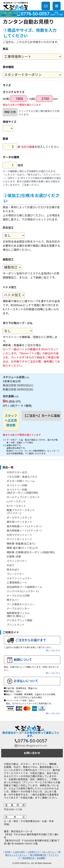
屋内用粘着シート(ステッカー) (24, 531)
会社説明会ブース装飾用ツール (24, 587)
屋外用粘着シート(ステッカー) (24, 526)
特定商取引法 (28, 858)
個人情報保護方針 (38, 855)
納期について (20, 660)
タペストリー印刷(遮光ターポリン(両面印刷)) (22, 491)
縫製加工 (8, 260)
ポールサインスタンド (19, 518)
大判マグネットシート (19, 535)
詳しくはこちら (53, 651)
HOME (8, 852)
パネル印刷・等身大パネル (22, 477)
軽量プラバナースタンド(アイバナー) (21, 512)
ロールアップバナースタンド (23, 497)
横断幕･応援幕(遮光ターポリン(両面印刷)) (31, 552)
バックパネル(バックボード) (23, 591)
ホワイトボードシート (19, 539)
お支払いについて (23, 681)
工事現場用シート (17, 583)
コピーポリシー (49, 852)
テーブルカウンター (18, 609)
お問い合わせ (32, 753)
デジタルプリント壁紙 (19, 620)
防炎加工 (8, 228)
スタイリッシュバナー (19, 578)
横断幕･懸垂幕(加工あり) (21, 544)
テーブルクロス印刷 (18, 596)
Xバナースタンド (16, 506)
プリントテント (16, 625)
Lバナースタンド (16, 502)
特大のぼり (13, 570)
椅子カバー (13, 600)
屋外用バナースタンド (19, 522)
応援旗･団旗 (14, 557)
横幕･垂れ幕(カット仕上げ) (22, 548)
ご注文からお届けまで (27, 640)
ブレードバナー (16, 574)
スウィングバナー (17, 561)
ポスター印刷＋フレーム (21, 481)
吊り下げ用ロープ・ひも (18, 323)
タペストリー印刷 (17, 486)
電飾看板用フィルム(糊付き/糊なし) (18, 615)
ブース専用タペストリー (21, 604)
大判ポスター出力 (17, 472)
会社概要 (41, 858)
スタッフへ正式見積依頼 (11, 420)
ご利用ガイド (33, 852)
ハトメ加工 (10, 287)
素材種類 (8, 67)
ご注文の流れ (19, 852)
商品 (5, 49)
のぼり (10, 565)
